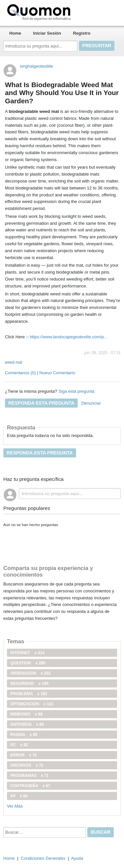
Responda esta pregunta (41, 403)
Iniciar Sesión (47, 33)
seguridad (29, 684)
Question (28, 663)
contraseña (30, 786)
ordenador (30, 673)
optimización (32, 704)
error (23, 755)
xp (19, 796)
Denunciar (91, 403)
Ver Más (15, 806)
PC (19, 745)
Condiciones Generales (43, 858)
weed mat (14, 362)
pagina (24, 735)
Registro (82, 33)
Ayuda (77, 858)
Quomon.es (60, 12)
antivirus (27, 724)
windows (26, 714)
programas (29, 776)
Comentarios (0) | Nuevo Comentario (40, 373)
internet (27, 653)
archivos (27, 765)
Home (15, 33)
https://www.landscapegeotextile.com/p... (69, 337)
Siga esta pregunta (76, 391)
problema (29, 694)
